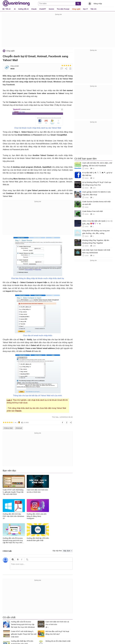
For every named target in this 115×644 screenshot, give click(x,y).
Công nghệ (76, 9)
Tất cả (8, 9)
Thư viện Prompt (63, 9)
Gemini (51, 9)
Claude (34, 9)
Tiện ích (93, 9)
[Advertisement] (58, 31)
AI (15, 9)
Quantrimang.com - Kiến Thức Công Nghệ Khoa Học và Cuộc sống (16, 3)
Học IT (85, 9)
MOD (13, 69)
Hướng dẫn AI (23, 9)
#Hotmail (19, 428)
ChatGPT (43, 9)
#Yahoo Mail (8, 428)
